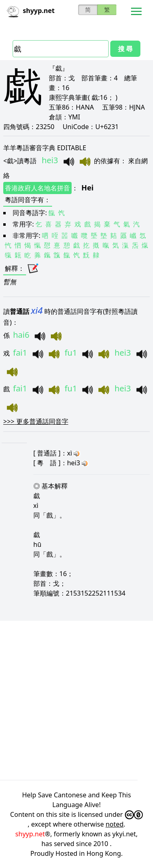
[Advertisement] (76, 700)
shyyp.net (30, 834)
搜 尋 (125, 49)
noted (114, 824)
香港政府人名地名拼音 (37, 188)
